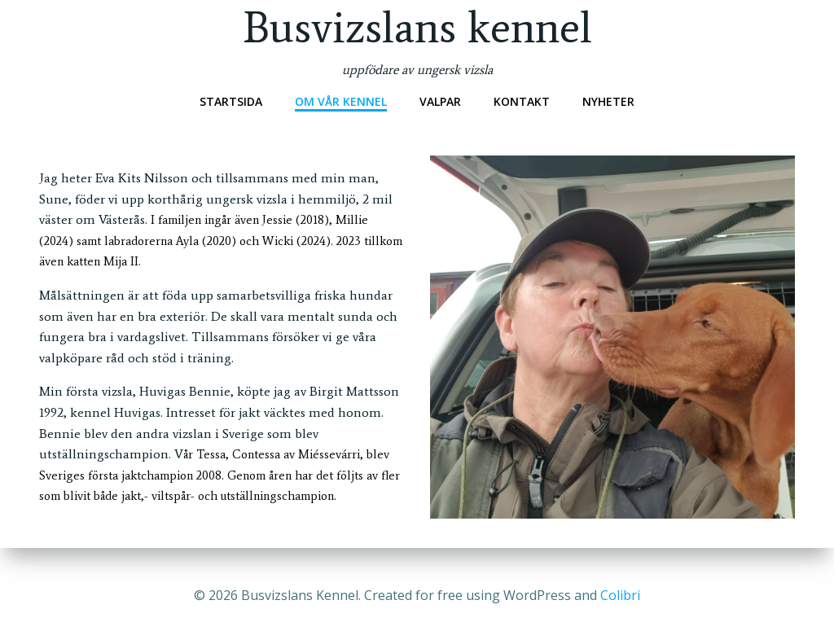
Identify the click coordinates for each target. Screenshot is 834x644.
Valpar (440, 101)
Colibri (620, 595)
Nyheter (608, 101)
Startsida (231, 101)
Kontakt (522, 101)
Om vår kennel (341, 101)
